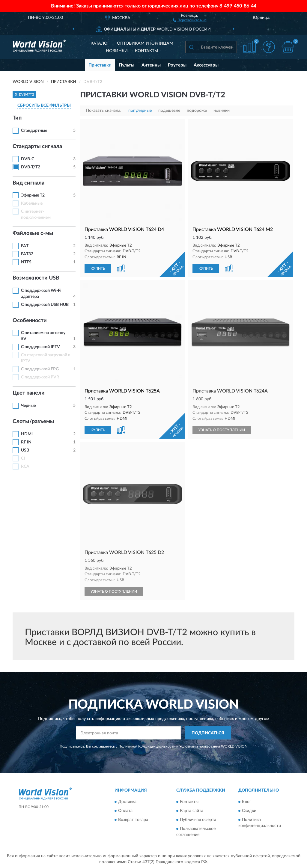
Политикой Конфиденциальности (147, 746)
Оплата (125, 811)
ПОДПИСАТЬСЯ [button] (208, 733)
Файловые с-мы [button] (33, 233)
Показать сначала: (104, 111)
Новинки (117, 51)
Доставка (127, 802)
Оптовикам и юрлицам (145, 43)
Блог (247, 802)
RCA (25, 467)
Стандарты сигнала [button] (37, 147)
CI (23, 458)
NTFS (26, 262)
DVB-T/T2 (31, 167)
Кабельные (32, 203)
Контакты (147, 51)
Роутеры (177, 65)
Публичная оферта (198, 820)
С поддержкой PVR (40, 377)
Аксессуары (206, 65)
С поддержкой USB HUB (45, 305)
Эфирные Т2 (33, 195)
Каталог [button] (100, 43)
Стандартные (34, 131)
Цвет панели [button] (29, 393)
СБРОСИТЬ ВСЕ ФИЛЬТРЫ (44, 105)
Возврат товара (133, 820)
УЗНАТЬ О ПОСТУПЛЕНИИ (222, 430)
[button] (190, 20)
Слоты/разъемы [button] (33, 422)
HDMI (27, 434)
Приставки (100, 65)
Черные (28, 406)
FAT (25, 246)
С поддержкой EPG (40, 369)
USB (25, 450)
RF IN (26, 442)
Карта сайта (192, 811)
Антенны (151, 65)
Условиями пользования (200, 746)
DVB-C (28, 159)
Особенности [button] (30, 321)
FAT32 (27, 254)
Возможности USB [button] (36, 278)
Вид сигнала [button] (28, 183)
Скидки (249, 811)
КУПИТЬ (98, 268)
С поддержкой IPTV (40, 347)
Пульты (127, 65)
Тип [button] (17, 118)
